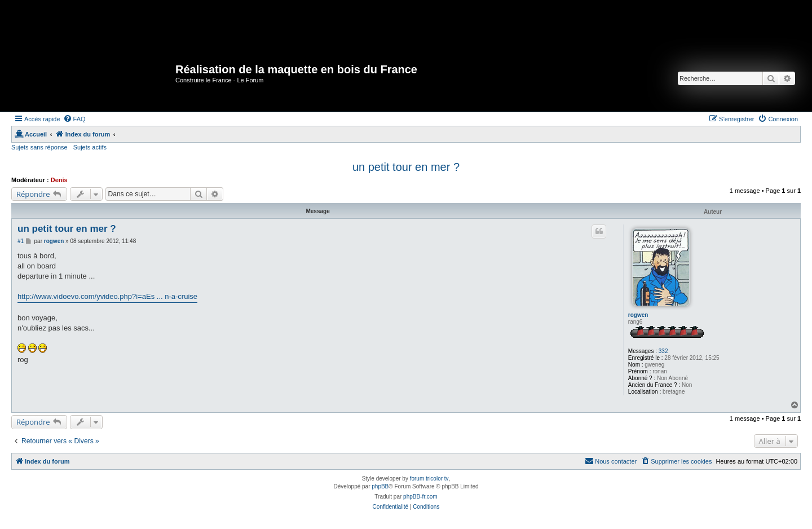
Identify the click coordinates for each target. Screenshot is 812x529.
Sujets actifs (90, 147)
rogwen (638, 315)
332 (663, 351)
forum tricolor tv (429, 479)
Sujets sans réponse (39, 147)
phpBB (380, 486)
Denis (59, 180)
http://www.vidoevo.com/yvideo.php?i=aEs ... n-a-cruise (107, 296)
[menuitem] (74, 119)
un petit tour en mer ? (406, 167)
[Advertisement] (208, 25)
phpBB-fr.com (420, 497)
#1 (21, 241)
